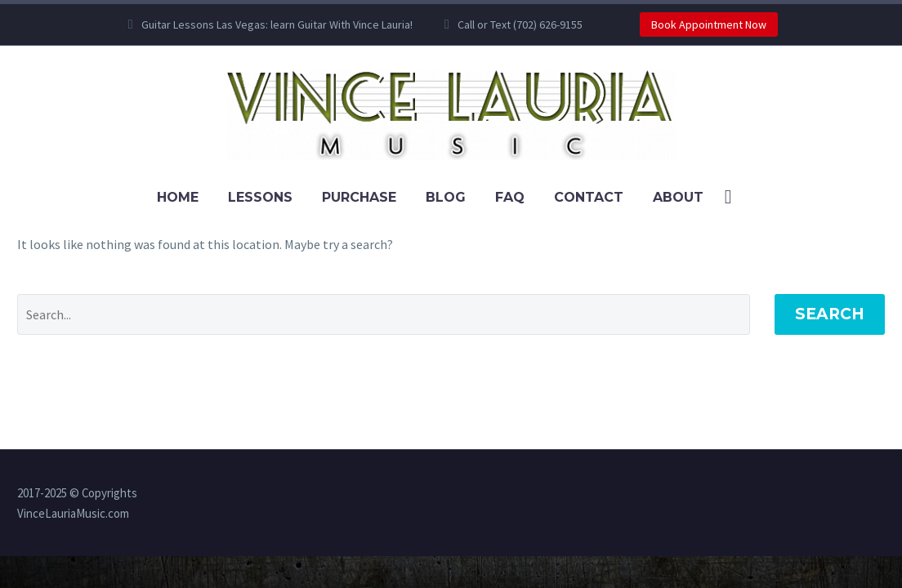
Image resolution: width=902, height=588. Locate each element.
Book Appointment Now (709, 24)
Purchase (359, 197)
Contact (589, 197)
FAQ (510, 197)
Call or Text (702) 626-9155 (520, 24)
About (678, 197)
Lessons (260, 197)
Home (178, 197)
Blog (446, 197)
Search (830, 314)
